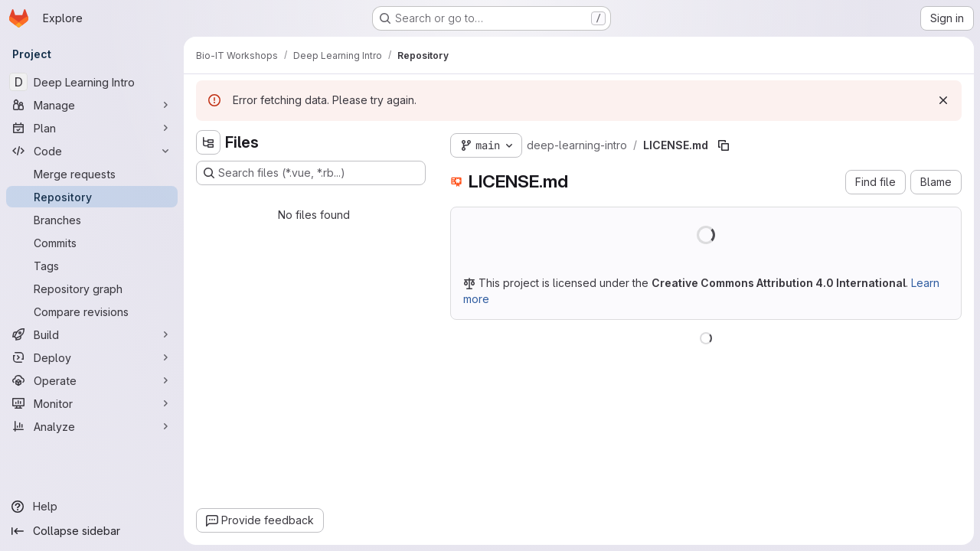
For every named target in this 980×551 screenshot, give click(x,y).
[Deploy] (92, 357)
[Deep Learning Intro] (92, 82)
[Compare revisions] (92, 311)
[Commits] (92, 243)
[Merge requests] (92, 174)
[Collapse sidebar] (92, 531)
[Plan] (92, 128)
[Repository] (92, 197)
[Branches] (92, 220)
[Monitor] (92, 403)
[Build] (92, 334)
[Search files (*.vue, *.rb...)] (311, 173)
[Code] (92, 151)
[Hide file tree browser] (208, 142)
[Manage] (92, 105)
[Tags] (92, 266)
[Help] (92, 507)
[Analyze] (92, 426)
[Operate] (92, 380)
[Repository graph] (92, 289)
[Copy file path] (724, 145)
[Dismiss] (943, 100)
